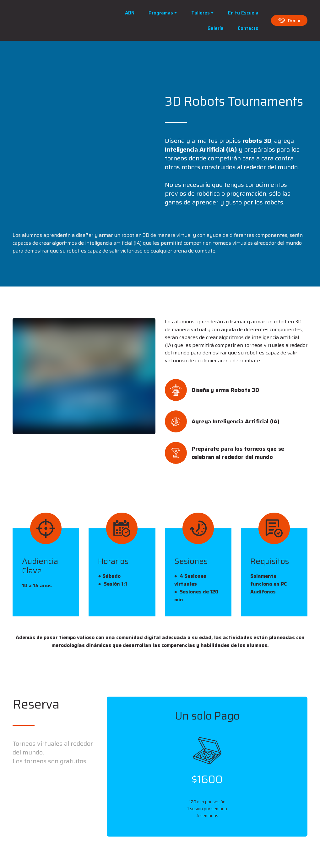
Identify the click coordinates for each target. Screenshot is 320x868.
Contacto (248, 28)
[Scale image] (46, 116)
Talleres (201, 13)
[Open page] (55, 20)
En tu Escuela (243, 13)
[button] (289, 20)
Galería (216, 28)
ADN (130, 13)
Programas (161, 13)
